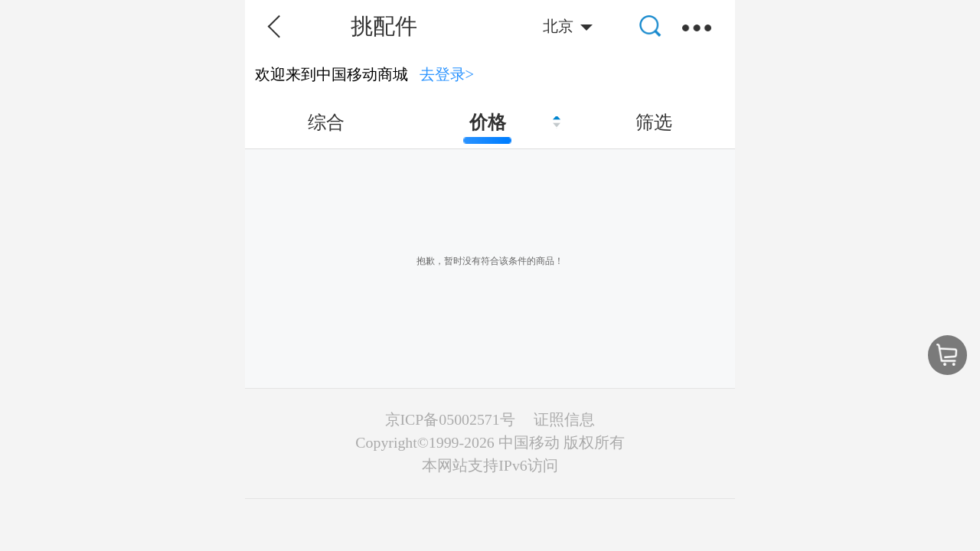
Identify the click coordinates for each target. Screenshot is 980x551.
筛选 (654, 122)
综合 (326, 122)
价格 (488, 122)
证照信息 (564, 419)
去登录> (447, 74)
